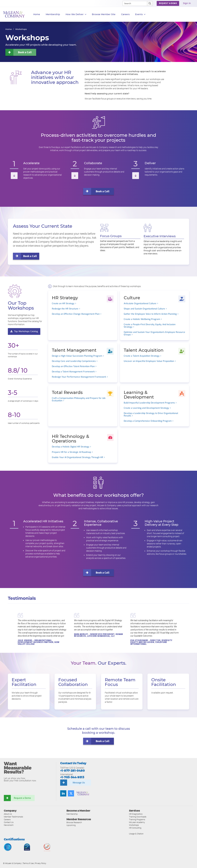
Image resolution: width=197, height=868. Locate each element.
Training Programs (137, 819)
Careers (7, 819)
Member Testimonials (13, 817)
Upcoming (71, 825)
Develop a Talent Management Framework (73, 372)
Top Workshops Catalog (24, 331)
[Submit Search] (150, 3)
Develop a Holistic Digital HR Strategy (71, 447)
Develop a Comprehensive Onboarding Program (148, 421)
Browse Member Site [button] (104, 14)
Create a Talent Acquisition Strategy (142, 356)
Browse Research (74, 822)
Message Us (79, 783)
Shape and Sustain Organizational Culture (144, 309)
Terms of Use (28, 863)
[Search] (133, 3)
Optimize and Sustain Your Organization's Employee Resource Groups (154, 333)
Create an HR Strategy (63, 303)
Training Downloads (138, 817)
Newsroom (9, 825)
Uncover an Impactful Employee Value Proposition (149, 361)
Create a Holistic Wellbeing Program (142, 319)
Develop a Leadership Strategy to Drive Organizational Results (151, 415)
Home (37, 14)
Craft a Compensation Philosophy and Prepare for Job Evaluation (79, 399)
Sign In (187, 3)
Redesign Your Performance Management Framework (79, 377)
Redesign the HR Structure (65, 309)
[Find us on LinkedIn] (63, 793)
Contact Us (9, 822)
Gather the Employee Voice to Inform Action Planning (150, 314)
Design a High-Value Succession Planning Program (77, 356)
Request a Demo (22, 798)
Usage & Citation (136, 834)
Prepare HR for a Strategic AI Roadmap (71, 452)
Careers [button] (125, 14)
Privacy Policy (41, 863)
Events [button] (140, 14)
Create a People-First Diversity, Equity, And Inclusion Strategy (150, 326)
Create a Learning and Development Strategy (146, 408)
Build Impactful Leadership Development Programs (149, 403)
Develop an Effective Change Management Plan (76, 314)
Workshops (134, 825)
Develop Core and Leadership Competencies (74, 361)
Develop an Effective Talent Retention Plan (73, 366)
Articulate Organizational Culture (140, 303)
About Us (8, 814)
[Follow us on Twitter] (71, 793)
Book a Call (25, 52)
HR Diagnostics (136, 814)
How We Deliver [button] (76, 14)
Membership (53, 14)
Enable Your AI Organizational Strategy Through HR (77, 457)
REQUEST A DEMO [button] (168, 3)
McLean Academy (137, 822)
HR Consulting (135, 828)
